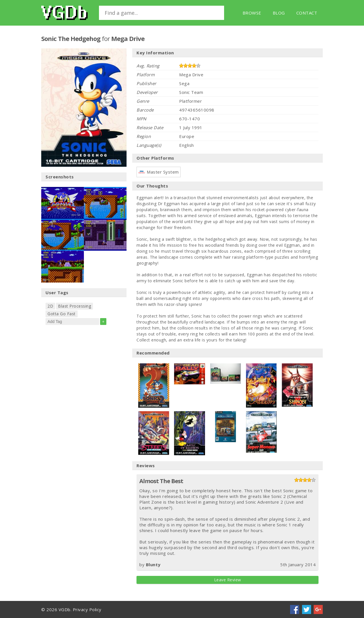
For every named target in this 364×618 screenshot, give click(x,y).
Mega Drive (128, 38)
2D (50, 306)
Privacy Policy (87, 609)
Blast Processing (75, 306)
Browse (252, 13)
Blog (279, 13)
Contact (307, 13)
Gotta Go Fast (62, 314)
